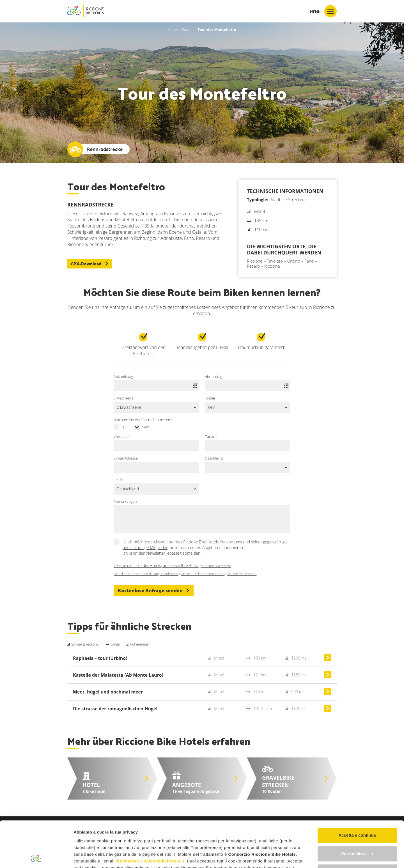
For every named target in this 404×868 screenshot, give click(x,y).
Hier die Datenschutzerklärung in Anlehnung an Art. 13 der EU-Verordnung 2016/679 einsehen (185, 574)
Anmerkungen (125, 501)
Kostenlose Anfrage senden (154, 590)
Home (173, 29)
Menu (323, 11)
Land (118, 480)
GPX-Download (89, 264)
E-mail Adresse (126, 458)
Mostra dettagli (89, 857)
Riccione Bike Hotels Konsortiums (213, 542)
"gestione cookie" (114, 835)
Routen (188, 29)
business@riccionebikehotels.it (151, 815)
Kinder (210, 398)
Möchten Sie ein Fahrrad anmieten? (143, 420)
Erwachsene (123, 398)
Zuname (212, 437)
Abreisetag (214, 376)
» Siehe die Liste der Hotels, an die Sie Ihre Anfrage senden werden (172, 565)
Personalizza (357, 808)
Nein (145, 427)
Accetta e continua (357, 789)
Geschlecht (214, 458)
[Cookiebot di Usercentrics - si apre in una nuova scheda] (36, 857)
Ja (123, 427)
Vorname (121, 437)
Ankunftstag (123, 376)
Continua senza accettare (357, 826)
